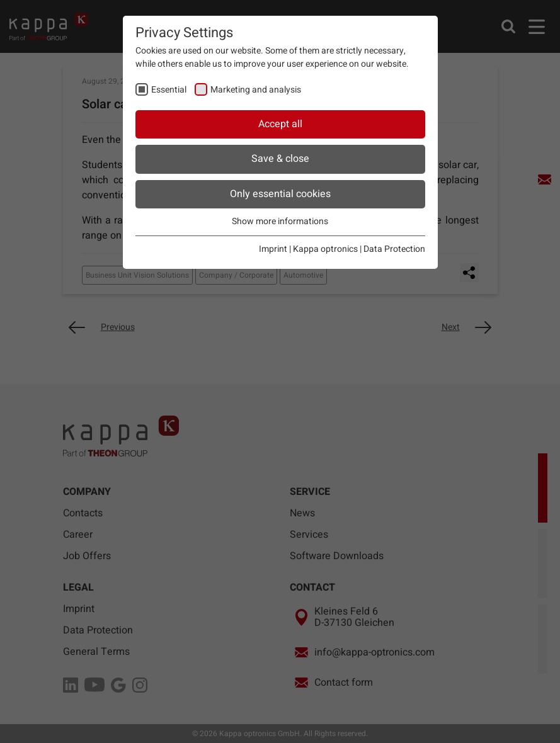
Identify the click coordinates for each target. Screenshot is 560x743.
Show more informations (280, 221)
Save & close (280, 159)
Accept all (280, 124)
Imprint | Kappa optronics (308, 249)
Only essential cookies (280, 194)
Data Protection (394, 249)
